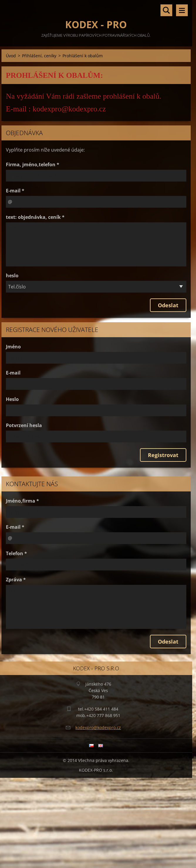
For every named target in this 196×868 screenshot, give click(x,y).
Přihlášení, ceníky (39, 56)
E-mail (13, 373)
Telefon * (16, 553)
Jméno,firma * (22, 501)
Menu (182, 10)
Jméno (13, 347)
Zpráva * (16, 580)
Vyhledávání (166, 10)
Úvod (11, 56)
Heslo (12, 399)
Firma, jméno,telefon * (33, 164)
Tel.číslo (17, 287)
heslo (12, 276)
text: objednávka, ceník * (35, 217)
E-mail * (15, 191)
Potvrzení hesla (24, 425)
